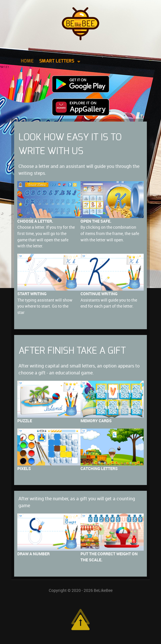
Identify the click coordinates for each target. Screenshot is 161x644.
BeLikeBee (103, 590)
